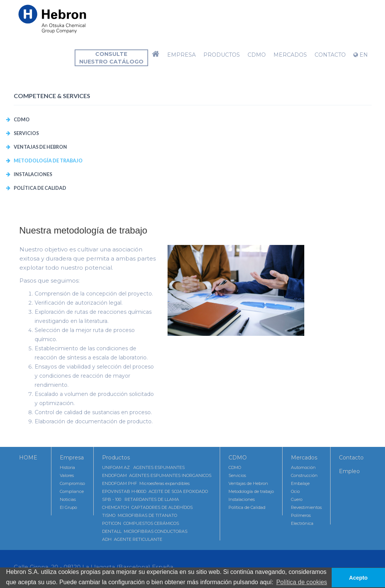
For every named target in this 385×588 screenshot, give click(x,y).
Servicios (26, 133)
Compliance (72, 491)
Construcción (304, 475)
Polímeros (301, 515)
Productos (116, 458)
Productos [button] (222, 55)
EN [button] (361, 55)
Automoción (303, 467)
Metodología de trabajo (48, 161)
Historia (67, 467)
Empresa (72, 458)
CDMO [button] (257, 55)
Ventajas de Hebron (40, 147)
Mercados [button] (290, 55)
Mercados (304, 458)
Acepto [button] (359, 578)
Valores (67, 475)
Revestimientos (306, 507)
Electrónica (302, 523)
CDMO (22, 120)
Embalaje (300, 483)
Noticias (68, 499)
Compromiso (72, 483)
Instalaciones (33, 174)
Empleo (349, 471)
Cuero (297, 499)
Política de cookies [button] (301, 582)
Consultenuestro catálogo (111, 58)
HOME (28, 458)
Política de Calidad (40, 188)
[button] (156, 55)
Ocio (295, 491)
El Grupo (68, 507)
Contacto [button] (330, 55)
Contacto (351, 458)
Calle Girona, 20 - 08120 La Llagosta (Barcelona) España (93, 567)
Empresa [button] (181, 55)
